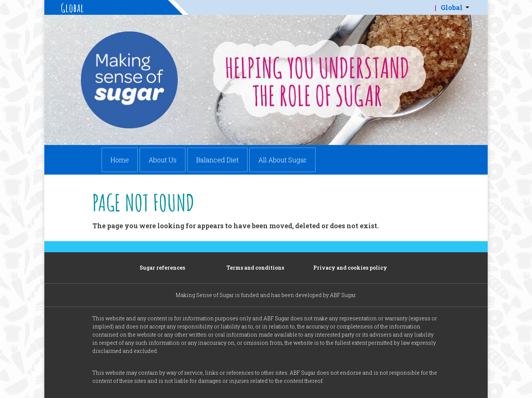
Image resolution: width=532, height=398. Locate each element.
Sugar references (162, 268)
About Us (163, 160)
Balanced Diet (217, 160)
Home (120, 160)
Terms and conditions (255, 268)
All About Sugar (282, 160)
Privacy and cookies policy (350, 268)
